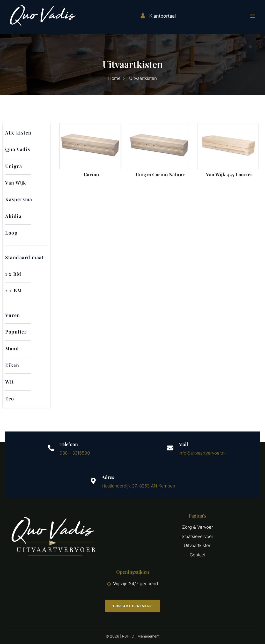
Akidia (13, 216)
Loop (11, 233)
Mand (12, 349)
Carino (91, 174)
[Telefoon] (51, 448)
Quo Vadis (18, 149)
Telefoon (69, 444)
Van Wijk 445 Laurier (229, 174)
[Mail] (170, 448)
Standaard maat (24, 257)
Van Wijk (16, 183)
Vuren (13, 315)
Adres (108, 477)
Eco (10, 399)
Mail (183, 444)
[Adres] (93, 481)
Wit (10, 382)
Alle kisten (18, 133)
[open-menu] (249, 16)
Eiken (12, 365)
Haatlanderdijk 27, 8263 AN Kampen (138, 486)
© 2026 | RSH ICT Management (132, 636)
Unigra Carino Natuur (160, 174)
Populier (16, 332)
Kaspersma (19, 199)
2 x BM (13, 291)
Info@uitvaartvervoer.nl (202, 453)
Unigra (14, 166)
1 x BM (13, 274)
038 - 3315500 (75, 453)
